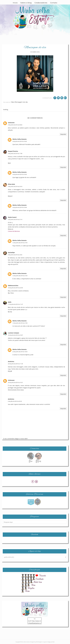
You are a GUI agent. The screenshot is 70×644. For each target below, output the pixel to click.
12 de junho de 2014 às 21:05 (20, 243)
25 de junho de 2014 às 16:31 (15, 382)
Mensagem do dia (21, 102)
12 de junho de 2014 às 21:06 (20, 323)
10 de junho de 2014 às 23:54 (15, 288)
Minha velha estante (25, 642)
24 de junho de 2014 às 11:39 (15, 364)
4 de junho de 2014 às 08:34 (15, 125)
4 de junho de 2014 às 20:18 (15, 186)
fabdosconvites (13, 285)
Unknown (11, 123)
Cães (13, 102)
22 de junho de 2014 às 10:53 (20, 352)
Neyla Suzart (12, 217)
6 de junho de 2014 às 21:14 (15, 219)
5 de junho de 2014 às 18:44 (20, 207)
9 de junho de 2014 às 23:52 (15, 255)
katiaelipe (11, 252)
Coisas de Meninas (14, 231)
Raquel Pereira (13, 151)
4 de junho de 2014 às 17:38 (15, 153)
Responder (63, 134)
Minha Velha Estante (20, 139)
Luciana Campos (13, 333)
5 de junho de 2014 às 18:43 (20, 141)
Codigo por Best (51, 642)
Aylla (10, 302)
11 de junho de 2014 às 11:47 (15, 304)
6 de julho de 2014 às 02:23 (15, 401)
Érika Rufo (11, 184)
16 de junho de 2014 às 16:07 (15, 335)
